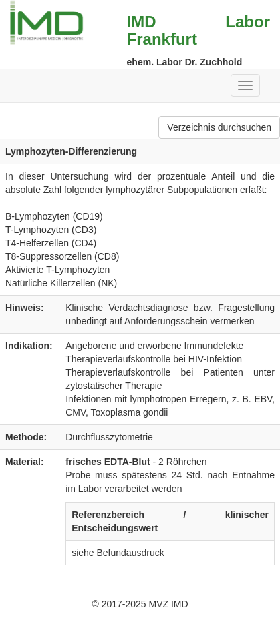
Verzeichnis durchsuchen (219, 127)
